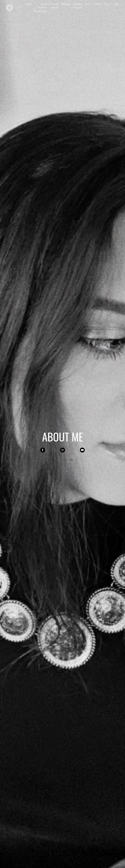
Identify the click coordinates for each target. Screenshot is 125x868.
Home (28, 4)
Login (116, 4)
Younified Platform (78, 6)
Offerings (66, 4)
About (88, 4)
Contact (98, 4)
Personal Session (54, 6)
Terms (107, 4)
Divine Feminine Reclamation (40, 8)
